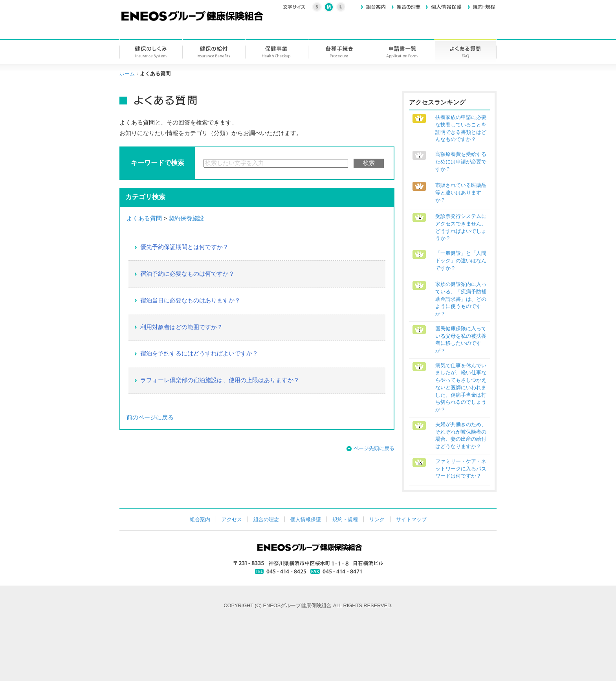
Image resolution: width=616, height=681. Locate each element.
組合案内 (200, 519)
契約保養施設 (186, 218)
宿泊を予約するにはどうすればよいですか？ (199, 353)
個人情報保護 (306, 519)
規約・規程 (345, 519)
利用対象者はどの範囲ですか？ (181, 327)
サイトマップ (411, 519)
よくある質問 (144, 218)
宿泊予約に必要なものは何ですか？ (187, 274)
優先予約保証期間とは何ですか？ (184, 247)
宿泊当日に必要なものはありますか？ (190, 300)
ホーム (127, 74)
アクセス (232, 519)
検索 (369, 163)
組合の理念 (266, 519)
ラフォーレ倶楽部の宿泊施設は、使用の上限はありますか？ (220, 380)
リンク (377, 519)
